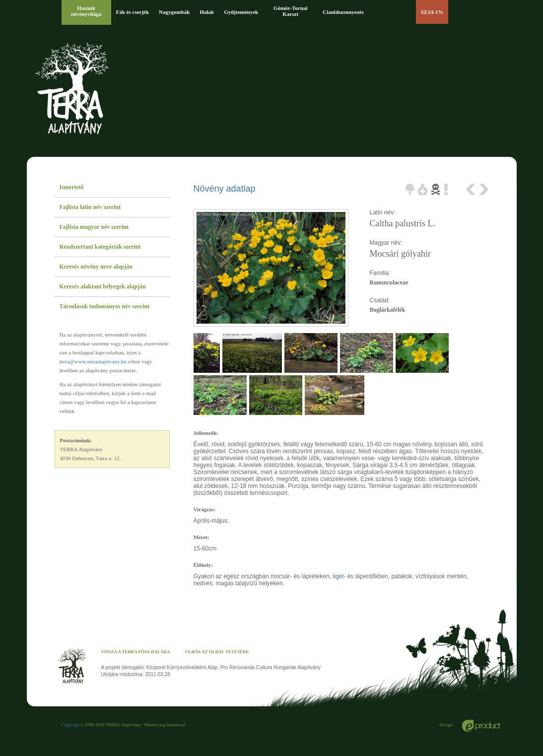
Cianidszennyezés (343, 12)
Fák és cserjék (133, 12)
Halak (207, 12)
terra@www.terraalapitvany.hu (93, 361)
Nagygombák (174, 12)
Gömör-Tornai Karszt (290, 11)
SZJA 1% (432, 12)
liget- (339, 576)
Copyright (71, 725)
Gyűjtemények (241, 12)
